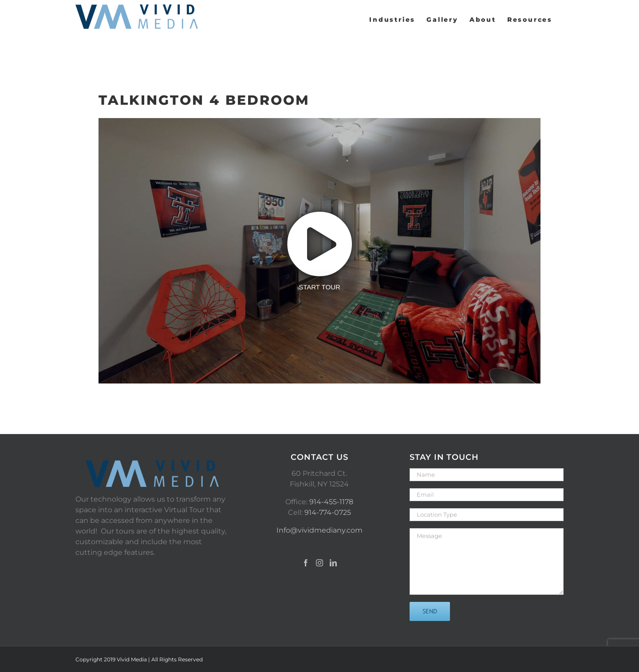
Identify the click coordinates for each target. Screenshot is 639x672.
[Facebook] (306, 563)
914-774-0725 (328, 512)
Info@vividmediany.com (319, 530)
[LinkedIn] (333, 563)
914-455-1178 (331, 502)
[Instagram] (319, 563)
